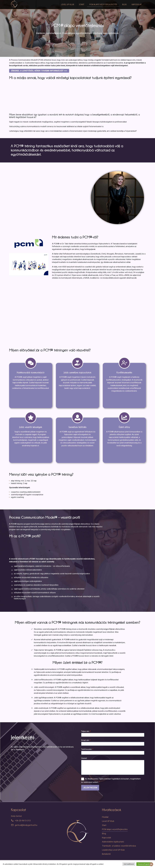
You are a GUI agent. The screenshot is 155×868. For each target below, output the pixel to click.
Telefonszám (87, 749)
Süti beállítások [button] (129, 864)
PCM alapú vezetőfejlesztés (103, 4)
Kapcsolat (137, 4)
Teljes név (86, 731)
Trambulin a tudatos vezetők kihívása (119, 846)
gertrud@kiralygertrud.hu (26, 825)
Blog (124, 4)
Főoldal (105, 817)
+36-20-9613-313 (23, 821)
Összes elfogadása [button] (144, 864)
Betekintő (106, 854)
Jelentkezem (90, 788)
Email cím (86, 740)
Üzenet (84, 758)
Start (82, 4)
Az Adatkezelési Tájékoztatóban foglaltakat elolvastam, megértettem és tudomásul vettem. (111, 780)
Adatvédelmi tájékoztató (113, 842)
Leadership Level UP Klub (113, 850)
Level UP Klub (68, 4)
